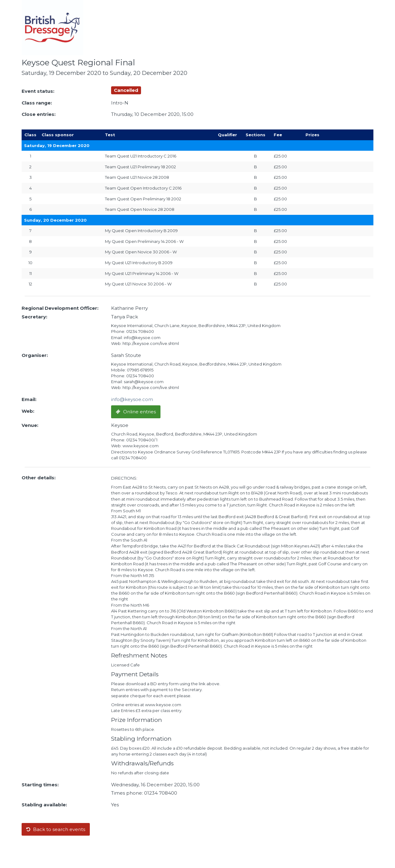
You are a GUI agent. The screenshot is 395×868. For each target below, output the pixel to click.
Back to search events (56, 829)
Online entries (136, 412)
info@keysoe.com (132, 399)
